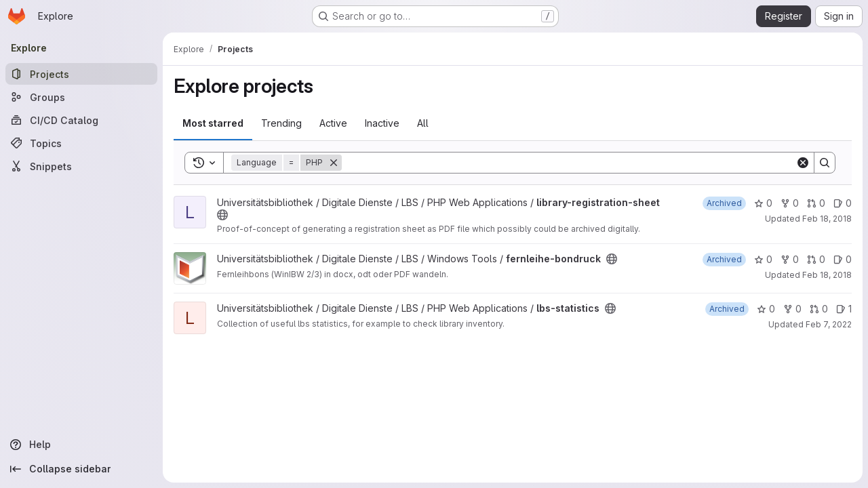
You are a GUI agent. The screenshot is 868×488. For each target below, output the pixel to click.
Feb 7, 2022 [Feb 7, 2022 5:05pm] (829, 324)
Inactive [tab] (382, 123)
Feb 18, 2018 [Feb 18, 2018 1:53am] (827, 219)
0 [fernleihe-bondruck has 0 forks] (790, 259)
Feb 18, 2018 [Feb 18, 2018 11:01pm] (827, 275)
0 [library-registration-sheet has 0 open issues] (843, 203)
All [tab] (423, 123)
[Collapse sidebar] (81, 469)
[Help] (81, 445)
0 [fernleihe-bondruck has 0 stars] (763, 259)
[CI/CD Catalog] (81, 120)
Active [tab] (333, 123)
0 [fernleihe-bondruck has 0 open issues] (843, 259)
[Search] (569, 163)
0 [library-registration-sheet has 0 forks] (790, 203)
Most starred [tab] (213, 123)
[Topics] (81, 143)
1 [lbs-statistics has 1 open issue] (844, 309)
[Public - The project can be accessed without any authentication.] (222, 215)
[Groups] (81, 97)
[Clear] (803, 163)
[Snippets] (81, 166)
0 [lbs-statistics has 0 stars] (766, 309)
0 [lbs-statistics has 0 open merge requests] (819, 309)
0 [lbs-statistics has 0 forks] (792, 309)
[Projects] (81, 74)
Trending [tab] (281, 123)
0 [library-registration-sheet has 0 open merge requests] (816, 203)
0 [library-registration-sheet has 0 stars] (763, 203)
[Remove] (334, 163)
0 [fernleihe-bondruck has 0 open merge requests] (816, 259)
